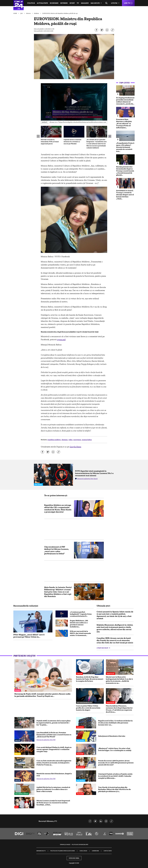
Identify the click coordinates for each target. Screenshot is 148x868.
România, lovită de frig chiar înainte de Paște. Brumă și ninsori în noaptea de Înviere (90, 679)
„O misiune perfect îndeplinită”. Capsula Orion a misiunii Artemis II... (81, 614)
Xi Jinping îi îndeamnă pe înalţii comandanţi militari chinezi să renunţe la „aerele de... (125, 101)
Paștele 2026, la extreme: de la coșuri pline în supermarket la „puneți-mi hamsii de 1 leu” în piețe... (53, 723)
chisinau (65, 440)
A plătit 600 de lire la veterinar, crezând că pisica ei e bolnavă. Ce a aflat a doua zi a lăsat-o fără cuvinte (53, 789)
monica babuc (87, 440)
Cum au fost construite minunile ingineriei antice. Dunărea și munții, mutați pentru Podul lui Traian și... (54, 763)
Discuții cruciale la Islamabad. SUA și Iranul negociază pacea (50, 142)
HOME (15, 13)
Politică (31, 3)
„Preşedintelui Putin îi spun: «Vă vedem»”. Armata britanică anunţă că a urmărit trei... (125, 147)
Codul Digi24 (83, 851)
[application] (74, 102)
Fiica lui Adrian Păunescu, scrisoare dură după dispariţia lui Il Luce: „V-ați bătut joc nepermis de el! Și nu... (119, 709)
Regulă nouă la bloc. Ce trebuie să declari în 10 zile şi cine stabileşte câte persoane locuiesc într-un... (115, 723)
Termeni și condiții (65, 844)
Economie (54, 3)
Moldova (37, 13)
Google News (75, 447)
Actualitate (42, 3)
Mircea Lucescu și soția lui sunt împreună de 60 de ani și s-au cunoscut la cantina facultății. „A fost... (53, 803)
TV (78, 3)
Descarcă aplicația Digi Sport (87, 479)
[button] (74, 102)
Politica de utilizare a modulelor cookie (63, 851)
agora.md (61, 339)
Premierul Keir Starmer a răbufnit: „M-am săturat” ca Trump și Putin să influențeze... (124, 123)
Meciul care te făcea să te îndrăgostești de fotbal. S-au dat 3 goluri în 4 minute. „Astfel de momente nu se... (119, 680)
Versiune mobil (74, 858)
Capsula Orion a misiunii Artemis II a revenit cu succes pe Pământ (72, 142)
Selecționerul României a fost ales (112, 736)
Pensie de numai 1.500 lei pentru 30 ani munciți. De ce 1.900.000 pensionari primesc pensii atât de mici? (116, 763)
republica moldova (54, 440)
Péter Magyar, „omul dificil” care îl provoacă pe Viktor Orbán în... (29, 636)
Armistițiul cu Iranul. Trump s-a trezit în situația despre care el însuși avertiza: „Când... (125, 195)
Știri (22, 13)
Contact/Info (108, 851)
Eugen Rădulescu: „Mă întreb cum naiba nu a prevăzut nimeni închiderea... (79, 624)
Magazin (85, 3)
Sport (72, 3)
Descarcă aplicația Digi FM (46, 740)
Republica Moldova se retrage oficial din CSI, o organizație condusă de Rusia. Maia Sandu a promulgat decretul (58, 508)
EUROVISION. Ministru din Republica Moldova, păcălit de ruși (60, 13)
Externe (64, 3)
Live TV (127, 3)
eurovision (77, 440)
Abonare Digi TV (41, 851)
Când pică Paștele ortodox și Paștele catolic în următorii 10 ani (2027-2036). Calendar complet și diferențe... (115, 776)
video (71, 440)
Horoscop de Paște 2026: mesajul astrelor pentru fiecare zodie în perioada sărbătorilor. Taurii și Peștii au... (42, 695)
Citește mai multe (103, 648)
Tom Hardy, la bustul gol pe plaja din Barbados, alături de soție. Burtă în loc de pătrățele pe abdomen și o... (114, 789)
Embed (44, 122)
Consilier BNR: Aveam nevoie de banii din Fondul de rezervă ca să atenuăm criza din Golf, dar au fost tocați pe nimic (115, 640)
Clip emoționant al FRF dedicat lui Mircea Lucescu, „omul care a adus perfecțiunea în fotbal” (56, 550)
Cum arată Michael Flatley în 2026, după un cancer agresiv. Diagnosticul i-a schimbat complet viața (54, 749)
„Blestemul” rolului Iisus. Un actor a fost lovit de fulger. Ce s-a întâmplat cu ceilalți (115, 749)
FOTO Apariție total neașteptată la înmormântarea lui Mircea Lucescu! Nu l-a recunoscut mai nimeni (94, 473)
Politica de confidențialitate (80, 844)
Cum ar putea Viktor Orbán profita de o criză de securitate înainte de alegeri (88, 708)
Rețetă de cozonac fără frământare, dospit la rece (54, 775)
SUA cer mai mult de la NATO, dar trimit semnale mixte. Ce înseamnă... (80, 633)
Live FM (114, 3)
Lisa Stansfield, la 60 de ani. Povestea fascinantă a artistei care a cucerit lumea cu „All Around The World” (54, 735)
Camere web (95, 851)
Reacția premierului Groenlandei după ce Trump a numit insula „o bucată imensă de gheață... (125, 171)
